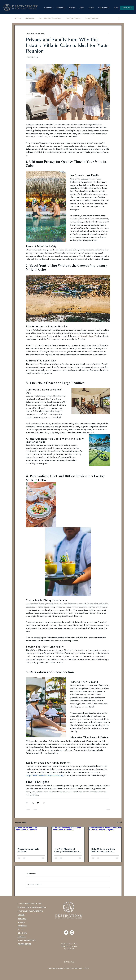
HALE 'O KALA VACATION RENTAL (30, 911)
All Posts (18, 19)
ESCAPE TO (22, 926)
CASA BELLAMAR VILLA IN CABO (30, 904)
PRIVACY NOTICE (24, 944)
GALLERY (21, 915)
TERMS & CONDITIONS (27, 940)
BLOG (20, 929)
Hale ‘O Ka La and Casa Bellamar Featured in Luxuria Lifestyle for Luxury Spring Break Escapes (103, 850)
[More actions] (109, 34)
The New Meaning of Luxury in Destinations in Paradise (67, 850)
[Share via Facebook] (27, 803)
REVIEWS (21, 922)
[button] (119, 19)
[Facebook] (66, 933)
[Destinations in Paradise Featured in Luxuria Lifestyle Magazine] (105, 836)
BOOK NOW (22, 933)
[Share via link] (44, 803)
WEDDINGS (22, 919)
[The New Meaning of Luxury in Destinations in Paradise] (68, 836)
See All (119, 822)
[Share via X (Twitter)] (33, 803)
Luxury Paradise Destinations (50, 19)
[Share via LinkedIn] (38, 803)
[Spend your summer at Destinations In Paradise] (31, 836)
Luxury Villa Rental (92, 19)
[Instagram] (72, 933)
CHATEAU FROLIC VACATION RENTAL (32, 907)
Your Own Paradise (73, 19)
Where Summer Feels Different (28, 850)
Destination (30, 19)
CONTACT (22, 937)
